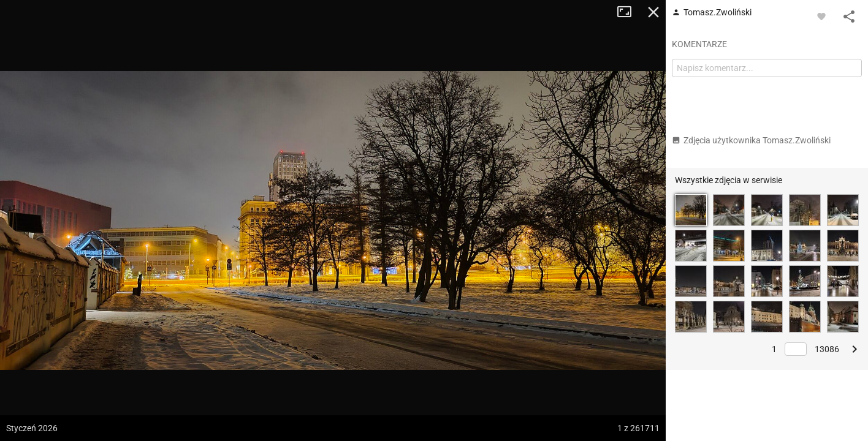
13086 (827, 349)
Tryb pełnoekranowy (629, 12)
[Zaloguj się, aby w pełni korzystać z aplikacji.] (821, 16)
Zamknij (653, 12)
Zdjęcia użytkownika (751, 140)
